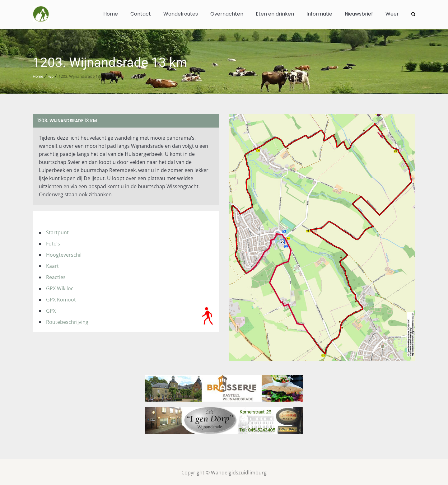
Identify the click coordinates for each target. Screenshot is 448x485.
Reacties (56, 276)
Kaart (52, 265)
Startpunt (57, 231)
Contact (141, 14)
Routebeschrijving (67, 321)
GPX (51, 310)
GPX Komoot (61, 298)
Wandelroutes (181, 14)
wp (51, 75)
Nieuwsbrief (359, 14)
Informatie (319, 14)
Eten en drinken (275, 14)
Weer (392, 14)
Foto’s (53, 242)
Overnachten (227, 14)
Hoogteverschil (64, 254)
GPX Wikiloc (60, 287)
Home (111, 14)
